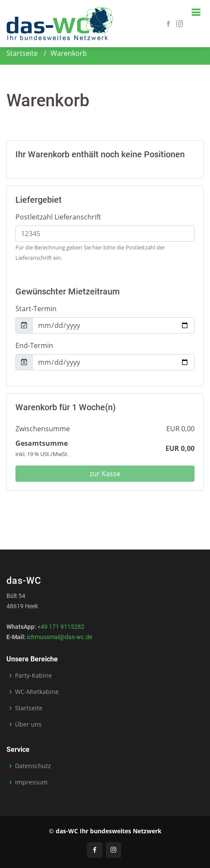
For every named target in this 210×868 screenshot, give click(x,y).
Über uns (28, 724)
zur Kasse (105, 474)
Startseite (22, 53)
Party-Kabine (33, 676)
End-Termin (34, 345)
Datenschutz (33, 766)
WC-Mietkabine (37, 692)
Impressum (31, 782)
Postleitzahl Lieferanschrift (58, 217)
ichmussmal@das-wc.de (60, 637)
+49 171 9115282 (61, 627)
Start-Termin (36, 309)
